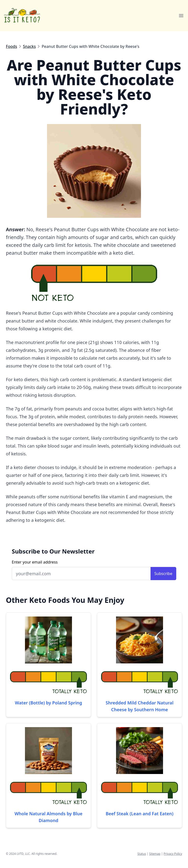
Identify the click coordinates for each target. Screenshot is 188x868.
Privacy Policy (173, 854)
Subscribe (163, 574)
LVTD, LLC (23, 854)
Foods (12, 46)
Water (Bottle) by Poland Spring (49, 703)
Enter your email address (35, 562)
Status (142, 854)
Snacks (29, 46)
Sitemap (155, 854)
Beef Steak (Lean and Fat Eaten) (140, 814)
